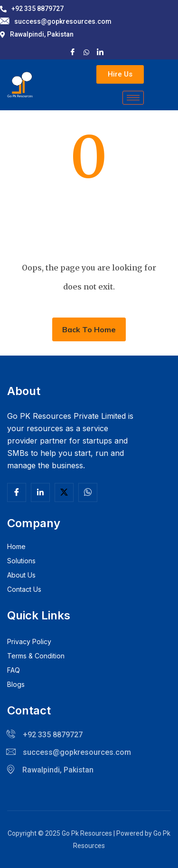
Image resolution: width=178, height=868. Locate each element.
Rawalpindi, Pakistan (37, 34)
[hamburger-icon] (133, 98)
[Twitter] (64, 492)
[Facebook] (73, 52)
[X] (86, 51)
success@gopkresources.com (56, 22)
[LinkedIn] (100, 52)
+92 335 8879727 (32, 9)
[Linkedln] (40, 492)
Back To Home (89, 329)
